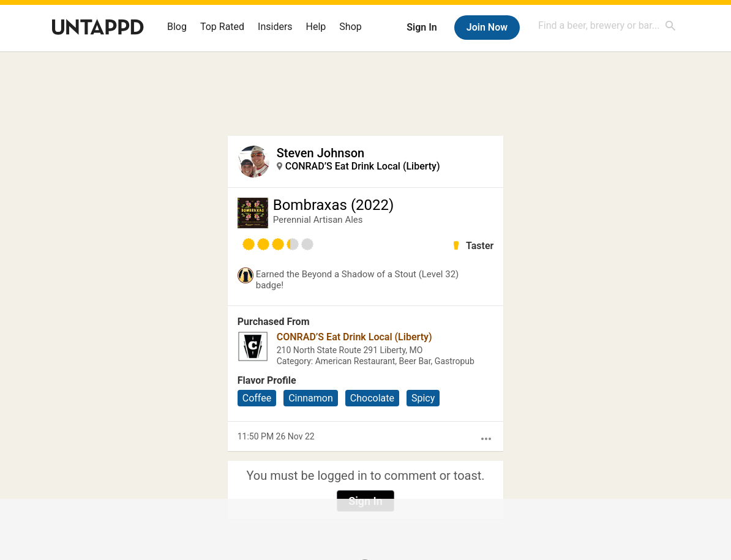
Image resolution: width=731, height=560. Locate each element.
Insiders (275, 27)
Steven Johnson (321, 153)
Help (316, 27)
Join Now (487, 27)
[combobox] (607, 25)
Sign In (422, 27)
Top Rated (222, 27)
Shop (350, 27)
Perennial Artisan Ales (318, 220)
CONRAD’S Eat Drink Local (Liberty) (363, 166)
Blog (177, 27)
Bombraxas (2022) (334, 205)
